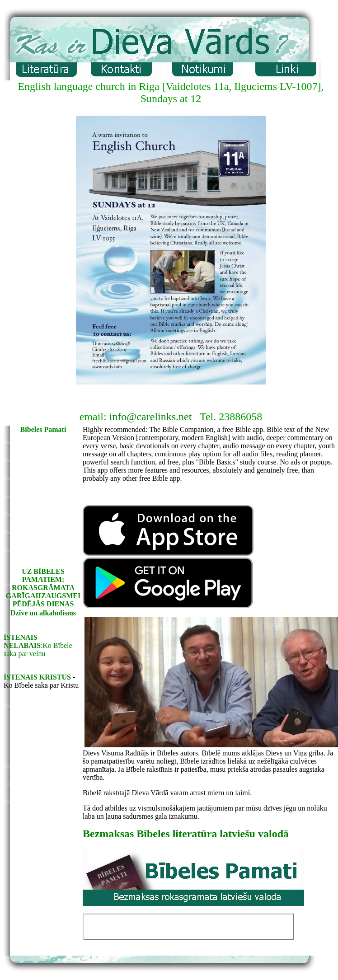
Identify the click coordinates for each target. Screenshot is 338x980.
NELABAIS (22, 645)
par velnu (32, 654)
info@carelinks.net (151, 417)
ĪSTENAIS (21, 637)
